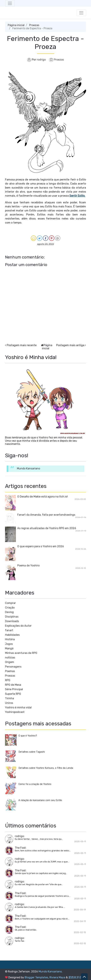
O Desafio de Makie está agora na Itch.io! (42, 497)
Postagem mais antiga (70, 345)
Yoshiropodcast (15, 712)
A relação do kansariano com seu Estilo (40, 800)
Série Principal (14, 689)
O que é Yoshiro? (28, 736)
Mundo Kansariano (28, 468)
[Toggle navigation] (10, 3)
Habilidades (12, 635)
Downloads (12, 621)
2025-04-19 (80, 910)
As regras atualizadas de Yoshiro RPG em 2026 (47, 528)
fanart (9, 630)
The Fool (20, 848)
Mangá (9, 648)
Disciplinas (12, 617)
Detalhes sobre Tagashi (32, 752)
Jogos (9, 644)
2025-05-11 (80, 842)
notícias (10, 658)
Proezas (34, 25)
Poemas (10, 671)
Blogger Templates (36, 977)
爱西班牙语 (75, 977)
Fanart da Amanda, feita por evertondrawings (46, 515)
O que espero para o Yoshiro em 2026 (41, 546)
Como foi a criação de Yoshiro (35, 784)
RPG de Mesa (13, 685)
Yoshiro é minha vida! (18, 707)
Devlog (9, 612)
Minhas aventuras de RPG (21, 653)
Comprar (10, 603)
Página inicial (16, 25)
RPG (8, 680)
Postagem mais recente (22, 345)
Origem (10, 662)
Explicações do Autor (18, 626)
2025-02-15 (80, 932)
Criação (10, 608)
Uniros (9, 703)
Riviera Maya (57, 977)
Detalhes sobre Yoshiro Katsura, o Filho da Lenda (46, 768)
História (10, 639)
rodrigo (19, 836)
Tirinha (9, 698)
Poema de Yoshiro (28, 566)
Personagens (13, 667)
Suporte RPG (13, 694)
